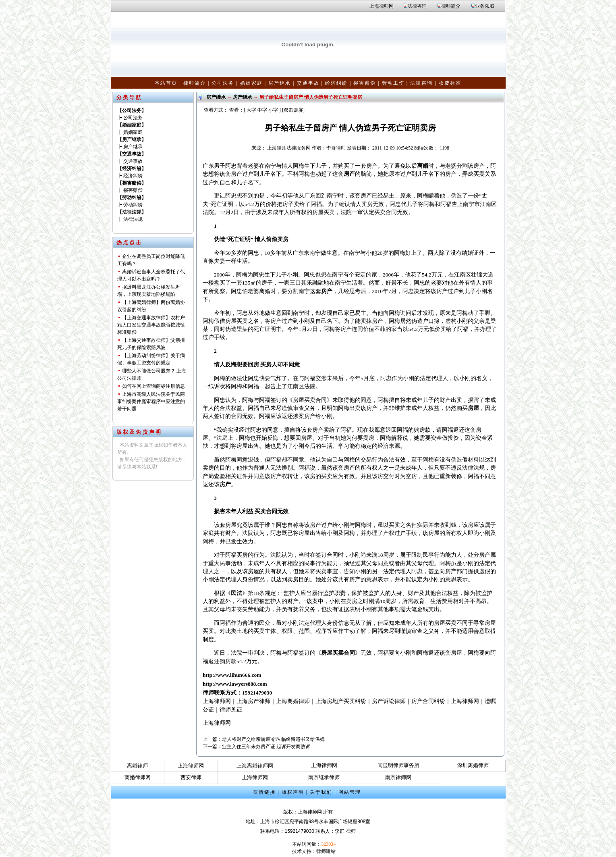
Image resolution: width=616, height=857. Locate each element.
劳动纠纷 (133, 205)
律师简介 (451, 6)
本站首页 (166, 83)
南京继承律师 (324, 777)
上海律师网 (382, 6)
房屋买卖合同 (338, 653)
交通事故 (308, 83)
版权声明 (293, 792)
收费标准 (450, 83)
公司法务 (223, 83)
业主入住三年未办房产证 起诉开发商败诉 (266, 747)
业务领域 (485, 6)
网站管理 (350, 792)
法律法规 (133, 219)
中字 (262, 110)
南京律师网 (398, 777)
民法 (236, 593)
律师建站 (326, 851)
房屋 (473, 408)
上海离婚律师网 (255, 766)
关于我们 (321, 792)
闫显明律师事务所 (398, 765)
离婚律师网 (138, 777)
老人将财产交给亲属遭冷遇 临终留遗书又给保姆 (273, 739)
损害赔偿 (365, 83)
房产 (349, 174)
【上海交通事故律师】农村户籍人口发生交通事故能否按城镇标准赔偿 (151, 325)
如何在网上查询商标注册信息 (153, 386)
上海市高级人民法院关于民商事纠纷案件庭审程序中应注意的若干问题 (151, 401)
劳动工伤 (393, 83)
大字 (251, 110)
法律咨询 (417, 6)
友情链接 (264, 792)
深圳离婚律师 (473, 765)
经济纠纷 (336, 83)
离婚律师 (137, 766)
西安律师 (191, 777)
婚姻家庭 (251, 83)
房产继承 (280, 83)
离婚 (423, 166)
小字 (273, 110)
